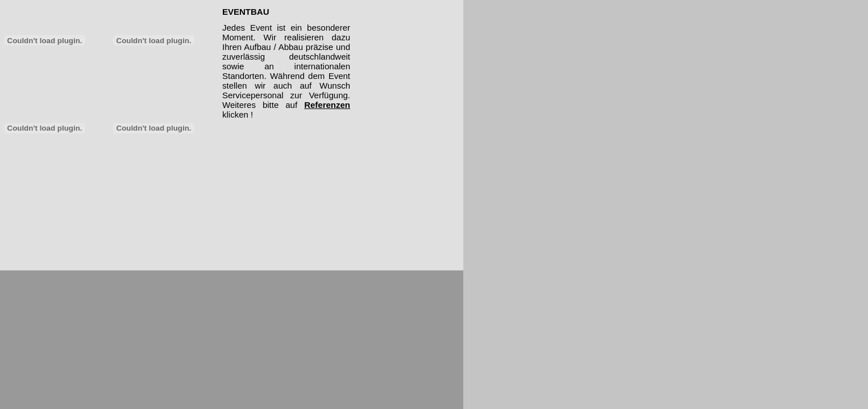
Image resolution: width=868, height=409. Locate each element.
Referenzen (327, 105)
